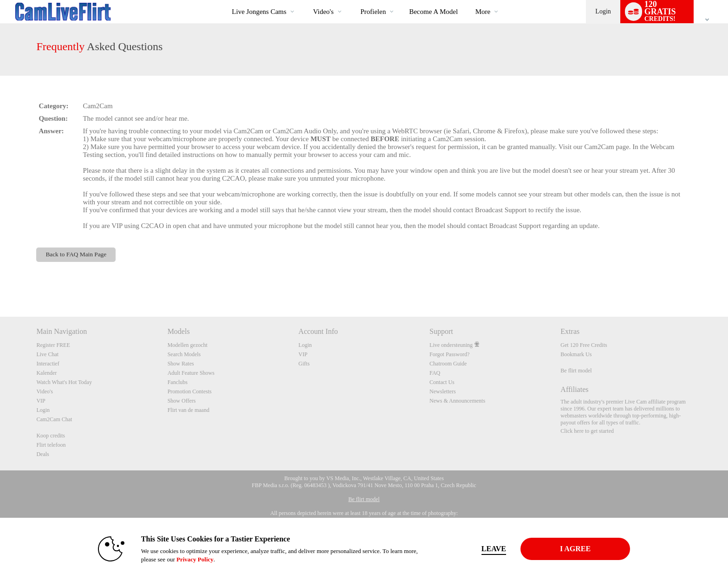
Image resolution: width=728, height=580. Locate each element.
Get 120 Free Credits (584, 345)
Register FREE (53, 345)
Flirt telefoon (51, 445)
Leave (494, 549)
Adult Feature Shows (191, 373)
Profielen (373, 12)
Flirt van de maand (188, 410)
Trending (305, 0)
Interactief (48, 364)
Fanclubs (178, 382)
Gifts (304, 364)
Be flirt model (576, 371)
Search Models (184, 354)
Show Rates (181, 364)
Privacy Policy (195, 559)
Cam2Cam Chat (54, 419)
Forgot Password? (449, 354)
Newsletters (443, 391)
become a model (433, 12)
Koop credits (51, 436)
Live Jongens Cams (259, 12)
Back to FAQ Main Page (76, 254)
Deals (42, 454)
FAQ (435, 373)
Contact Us (442, 382)
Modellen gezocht (188, 345)
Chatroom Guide (448, 364)
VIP (41, 401)
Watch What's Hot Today (64, 382)
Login (603, 11)
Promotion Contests (190, 391)
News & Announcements (457, 401)
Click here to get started (587, 431)
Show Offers (182, 401)
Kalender (46, 373)
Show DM (0, 282)
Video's (323, 12)
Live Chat (47, 354)
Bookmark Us (576, 354)
